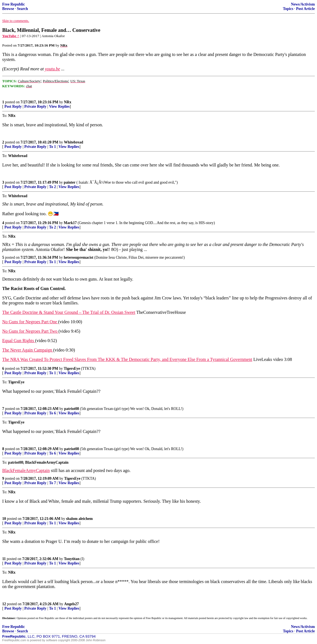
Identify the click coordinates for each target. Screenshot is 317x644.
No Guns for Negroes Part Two (30, 331)
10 (4, 519)
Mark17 (70, 223)
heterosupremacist (79, 257)
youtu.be (53, 69)
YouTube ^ (11, 36)
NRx (68, 102)
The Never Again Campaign (28, 350)
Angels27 (72, 604)
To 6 (53, 413)
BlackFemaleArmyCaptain (26, 470)
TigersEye (72, 369)
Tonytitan (72, 559)
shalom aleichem (79, 519)
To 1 (53, 147)
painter (70, 182)
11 (4, 559)
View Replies (59, 107)
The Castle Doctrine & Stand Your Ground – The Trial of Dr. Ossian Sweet (69, 312)
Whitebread (74, 142)
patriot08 (72, 409)
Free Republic (14, 4)
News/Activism (303, 4)
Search (22, 9)
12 (4, 604)
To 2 (53, 187)
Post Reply (13, 107)
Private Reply (35, 107)
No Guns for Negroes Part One (30, 322)
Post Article (305, 9)
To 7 (53, 483)
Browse (8, 9)
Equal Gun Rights (19, 341)
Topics (288, 9)
